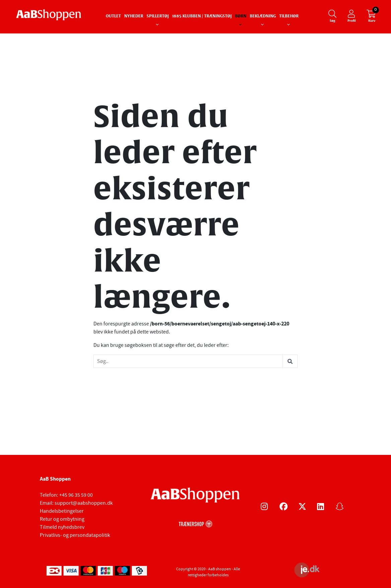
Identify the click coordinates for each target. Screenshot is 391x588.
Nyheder (134, 16)
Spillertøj (158, 16)
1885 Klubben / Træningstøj (202, 16)
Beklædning (263, 16)
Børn (241, 16)
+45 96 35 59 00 (76, 495)
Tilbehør (289, 16)
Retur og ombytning (62, 519)
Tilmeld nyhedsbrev (62, 527)
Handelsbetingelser (62, 511)
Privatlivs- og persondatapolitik (75, 535)
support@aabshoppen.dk (84, 503)
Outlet (113, 16)
